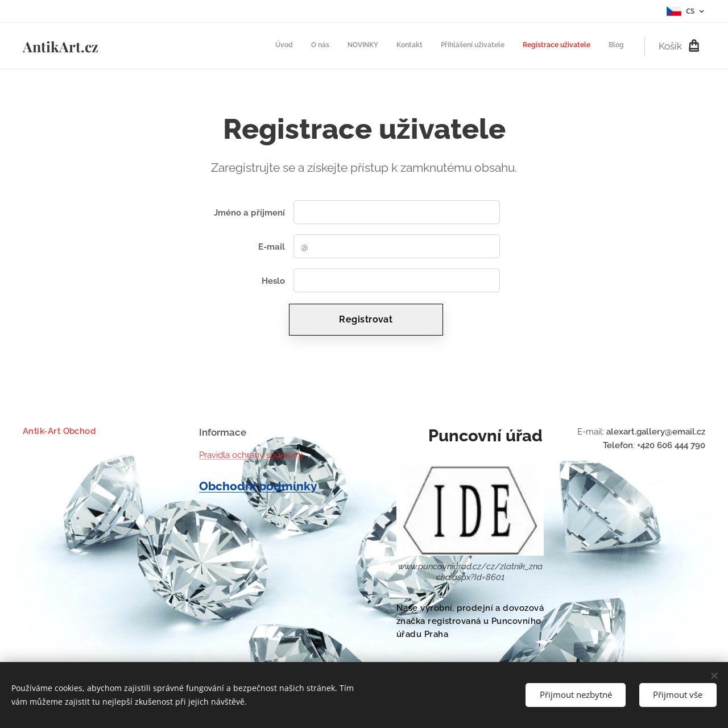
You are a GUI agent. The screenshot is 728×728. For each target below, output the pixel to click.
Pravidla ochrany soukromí (251, 455)
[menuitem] (518, 46)
